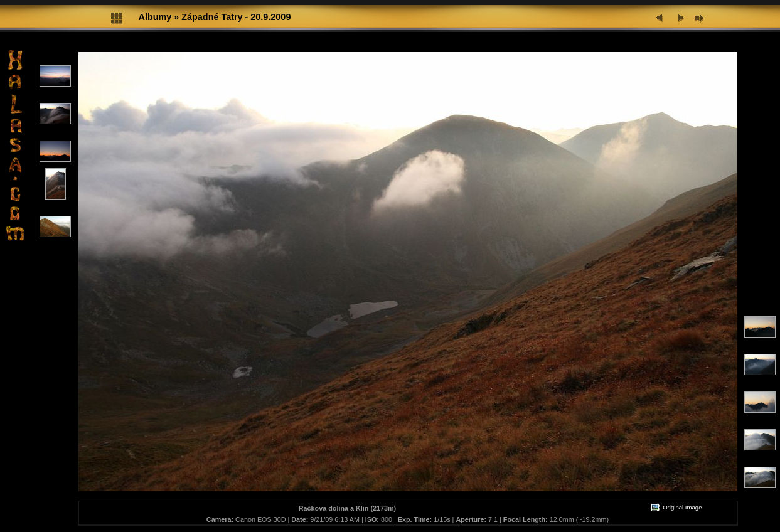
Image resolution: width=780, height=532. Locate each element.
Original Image (676, 507)
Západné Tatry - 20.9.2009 (236, 17)
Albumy (155, 17)
